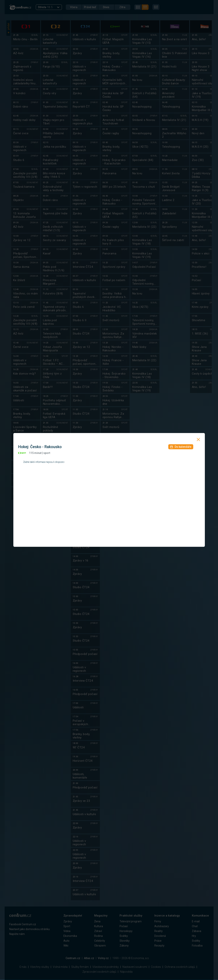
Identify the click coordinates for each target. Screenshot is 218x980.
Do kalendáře (181, 447)
